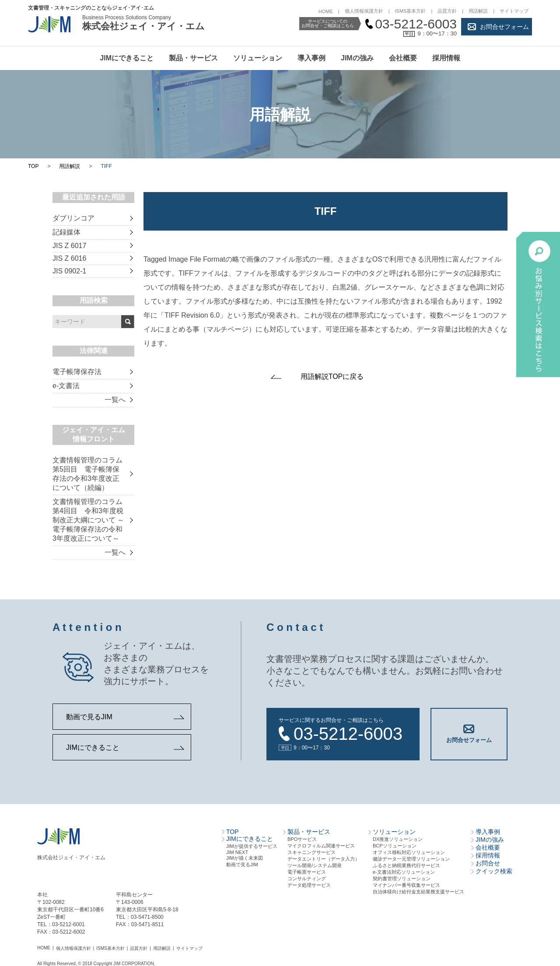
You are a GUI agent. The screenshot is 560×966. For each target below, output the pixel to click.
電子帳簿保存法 (77, 372)
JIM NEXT (237, 852)
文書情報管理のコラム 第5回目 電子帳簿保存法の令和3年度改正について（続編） (87, 474)
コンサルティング (307, 878)
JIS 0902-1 (69, 271)
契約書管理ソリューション (402, 878)
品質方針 (447, 11)
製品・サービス (193, 58)
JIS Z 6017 (69, 246)
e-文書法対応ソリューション (404, 872)
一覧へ (115, 400)
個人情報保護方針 (364, 11)
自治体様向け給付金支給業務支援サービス (418, 892)
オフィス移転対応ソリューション (409, 852)
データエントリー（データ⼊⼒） (324, 859)
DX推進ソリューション (398, 839)
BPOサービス (302, 839)
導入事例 (311, 58)
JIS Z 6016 (69, 258)
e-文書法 (66, 386)
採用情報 (446, 58)
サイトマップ (514, 11)
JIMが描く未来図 (245, 858)
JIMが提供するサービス (252, 846)
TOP (33, 166)
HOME (326, 11)
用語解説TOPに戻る (332, 376)
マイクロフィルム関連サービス (321, 846)
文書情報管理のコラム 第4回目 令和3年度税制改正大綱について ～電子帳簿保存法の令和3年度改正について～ (88, 520)
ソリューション (258, 58)
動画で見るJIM (89, 717)
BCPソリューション (395, 846)
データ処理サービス (309, 885)
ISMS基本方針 (411, 11)
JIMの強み (357, 58)
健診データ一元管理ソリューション (411, 859)
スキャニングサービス (311, 852)
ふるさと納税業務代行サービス (406, 865)
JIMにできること (127, 58)
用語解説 (478, 11)
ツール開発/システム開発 (315, 865)
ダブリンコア (73, 218)
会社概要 (403, 58)
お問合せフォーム (504, 27)
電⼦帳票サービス (307, 872)
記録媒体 (66, 232)
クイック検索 (494, 871)
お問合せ (488, 863)
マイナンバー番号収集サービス (406, 885)
